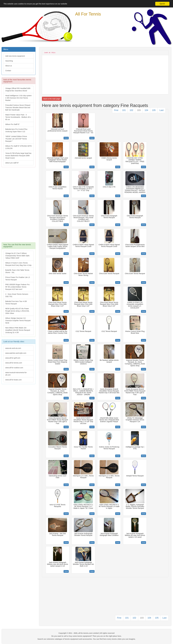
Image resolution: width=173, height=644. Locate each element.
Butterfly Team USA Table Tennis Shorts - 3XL (17, 271)
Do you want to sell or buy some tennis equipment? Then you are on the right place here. (87, 636)
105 (154, 110)
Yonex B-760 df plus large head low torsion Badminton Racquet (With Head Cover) (18, 156)
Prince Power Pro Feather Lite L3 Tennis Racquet (18, 278)
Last (162, 110)
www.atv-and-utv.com (13, 348)
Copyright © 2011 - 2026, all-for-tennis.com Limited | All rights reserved (87, 633)
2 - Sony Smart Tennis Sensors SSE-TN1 (17, 295)
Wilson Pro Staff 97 (12, 124)
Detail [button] (66, 138)
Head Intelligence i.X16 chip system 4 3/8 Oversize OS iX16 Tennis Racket (18, 98)
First (116, 110)
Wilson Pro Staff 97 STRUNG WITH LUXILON (18, 147)
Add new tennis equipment (15, 56)
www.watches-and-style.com (16, 353)
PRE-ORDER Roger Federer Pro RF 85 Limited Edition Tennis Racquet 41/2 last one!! (17, 287)
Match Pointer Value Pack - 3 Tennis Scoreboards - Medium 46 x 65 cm (18, 117)
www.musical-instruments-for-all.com (16, 374)
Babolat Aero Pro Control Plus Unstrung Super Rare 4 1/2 (16, 130)
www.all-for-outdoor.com (14, 368)
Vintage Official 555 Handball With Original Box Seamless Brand (18, 90)
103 (139, 110)
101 (124, 110)
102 (131, 110)
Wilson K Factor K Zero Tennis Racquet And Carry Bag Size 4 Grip (18, 264)
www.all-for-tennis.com (14, 363)
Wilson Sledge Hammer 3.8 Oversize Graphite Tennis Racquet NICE (18, 321)
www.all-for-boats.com (13, 380)
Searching (9, 61)
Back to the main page (52, 99)
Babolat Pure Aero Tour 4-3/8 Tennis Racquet (16, 303)
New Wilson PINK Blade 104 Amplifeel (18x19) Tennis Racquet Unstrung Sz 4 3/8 (18, 330)
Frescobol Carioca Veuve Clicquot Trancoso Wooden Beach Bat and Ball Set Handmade (18, 108)
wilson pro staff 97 (12, 163)
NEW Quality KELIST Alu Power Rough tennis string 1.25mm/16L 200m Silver (17, 311)
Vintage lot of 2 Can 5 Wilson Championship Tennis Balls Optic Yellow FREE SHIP (17, 256)
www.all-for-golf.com (13, 358)
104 (146, 110)
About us (9, 66)
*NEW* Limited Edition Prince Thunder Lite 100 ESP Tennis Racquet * (16, 139)
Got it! (162, 4)
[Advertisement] (18, 206)
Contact (8, 71)
